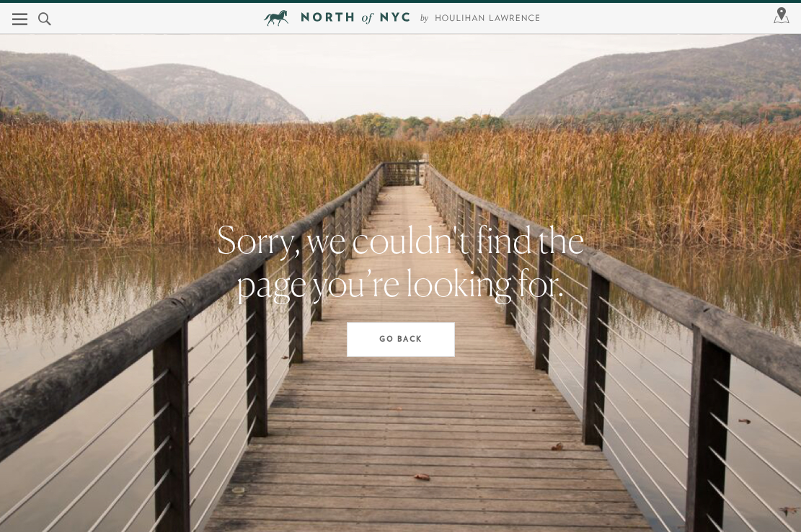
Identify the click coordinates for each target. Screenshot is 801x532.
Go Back (401, 340)
